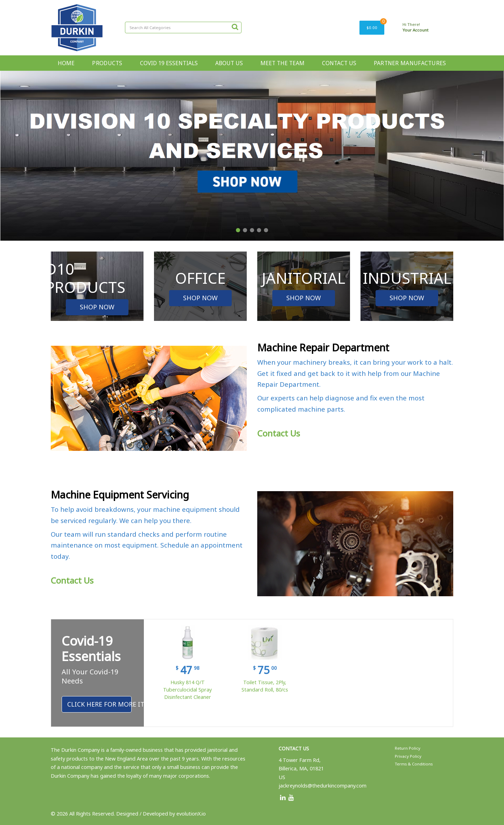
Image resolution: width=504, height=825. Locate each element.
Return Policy (408, 748)
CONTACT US (339, 63)
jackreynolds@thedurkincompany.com (323, 786)
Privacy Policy (408, 756)
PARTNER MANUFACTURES (410, 63)
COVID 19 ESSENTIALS (169, 63)
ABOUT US (229, 63)
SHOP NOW (97, 307)
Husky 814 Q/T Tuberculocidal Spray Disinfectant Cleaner (187, 689)
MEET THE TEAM (282, 63)
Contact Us (279, 433)
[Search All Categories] (183, 27)
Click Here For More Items (99, 704)
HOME (66, 63)
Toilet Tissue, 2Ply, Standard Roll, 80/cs (265, 686)
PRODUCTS (107, 63)
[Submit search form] (235, 27)
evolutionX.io (191, 814)
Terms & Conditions (414, 764)
